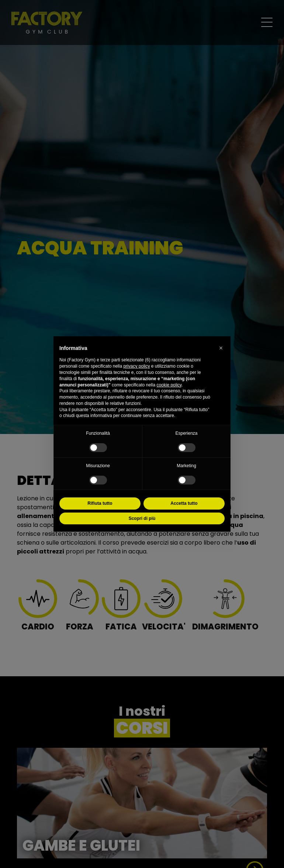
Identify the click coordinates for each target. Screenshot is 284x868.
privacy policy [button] (136, 366)
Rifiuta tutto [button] (100, 503)
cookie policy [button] (169, 385)
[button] (221, 348)
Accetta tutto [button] (184, 503)
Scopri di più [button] (142, 518)
